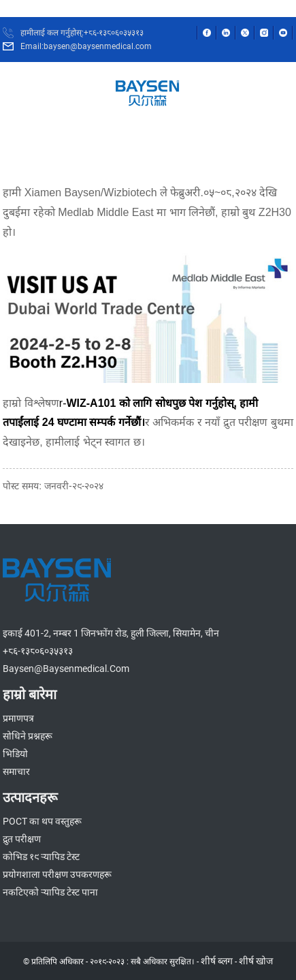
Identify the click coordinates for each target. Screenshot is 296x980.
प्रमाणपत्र (18, 718)
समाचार (16, 771)
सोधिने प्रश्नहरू (28, 736)
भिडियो (15, 754)
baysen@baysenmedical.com (66, 669)
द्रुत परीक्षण (22, 839)
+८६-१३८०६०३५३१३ (38, 651)
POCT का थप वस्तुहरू (42, 821)
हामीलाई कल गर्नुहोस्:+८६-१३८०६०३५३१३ (82, 33)
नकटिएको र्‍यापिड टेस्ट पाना (50, 892)
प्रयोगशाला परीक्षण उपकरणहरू (57, 874)
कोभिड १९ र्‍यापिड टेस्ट (41, 857)
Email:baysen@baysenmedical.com (86, 46)
